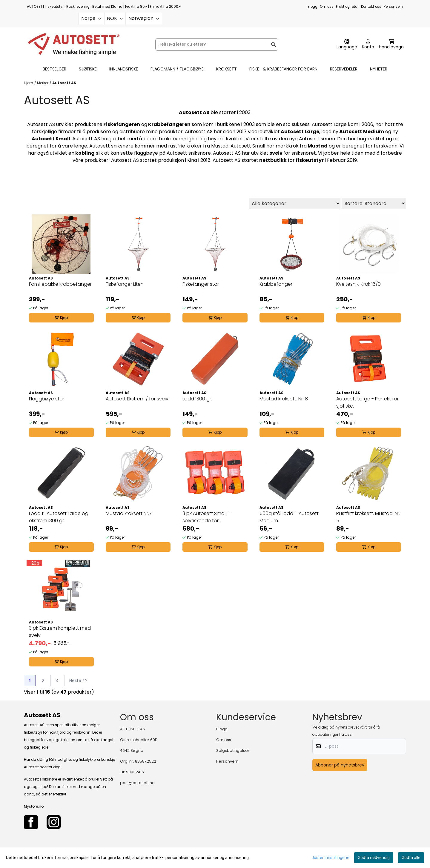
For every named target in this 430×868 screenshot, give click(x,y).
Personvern (393, 7)
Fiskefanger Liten (125, 284)
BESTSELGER (54, 69)
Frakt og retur (347, 7)
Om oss (327, 7)
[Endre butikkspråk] (347, 44)
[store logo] (74, 44)
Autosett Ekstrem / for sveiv (137, 399)
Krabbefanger (276, 284)
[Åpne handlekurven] (391, 44)
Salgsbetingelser (233, 751)
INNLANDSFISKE (124, 69)
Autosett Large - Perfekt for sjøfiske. (367, 402)
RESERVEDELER (344, 69)
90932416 (135, 772)
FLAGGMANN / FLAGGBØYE (177, 69)
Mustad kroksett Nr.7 (129, 513)
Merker (43, 83)
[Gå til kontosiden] (368, 44)
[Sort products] (374, 203)
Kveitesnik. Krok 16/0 (358, 284)
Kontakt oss (371, 7)
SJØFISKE (88, 69)
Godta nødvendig (374, 858)
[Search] (274, 44)
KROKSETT (226, 69)
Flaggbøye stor (47, 399)
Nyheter (379, 69)
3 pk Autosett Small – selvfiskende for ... (206, 517)
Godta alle (411, 858)
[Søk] (217, 44)
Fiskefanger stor (201, 284)
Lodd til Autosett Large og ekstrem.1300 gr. (59, 517)
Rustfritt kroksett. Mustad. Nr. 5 (368, 517)
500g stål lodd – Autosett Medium (289, 517)
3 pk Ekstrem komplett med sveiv (60, 632)
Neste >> (78, 680)
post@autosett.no (137, 783)
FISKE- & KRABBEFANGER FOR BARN (283, 69)
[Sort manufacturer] (295, 203)
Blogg (312, 7)
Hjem (29, 83)
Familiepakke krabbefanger (60, 284)
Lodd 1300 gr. (197, 399)
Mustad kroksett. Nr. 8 (284, 399)
